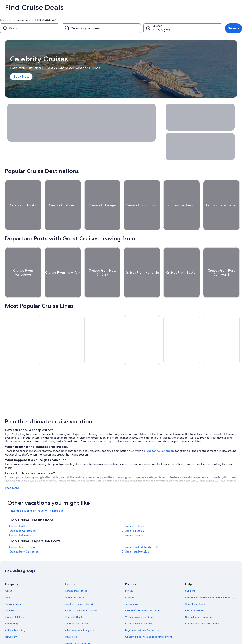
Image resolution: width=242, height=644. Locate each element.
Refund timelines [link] (195, 595)
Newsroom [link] (11, 622)
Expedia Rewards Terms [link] (138, 608)
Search (233, 28)
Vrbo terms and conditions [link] (140, 602)
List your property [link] (15, 589)
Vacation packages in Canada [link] (81, 595)
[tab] (37, 495)
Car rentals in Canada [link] (77, 608)
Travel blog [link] (71, 622)
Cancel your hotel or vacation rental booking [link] (210, 582)
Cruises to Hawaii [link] (20, 520)
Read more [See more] (12, 473)
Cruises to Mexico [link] (133, 520)
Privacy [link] (129, 576)
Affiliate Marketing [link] (15, 615)
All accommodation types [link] (79, 615)
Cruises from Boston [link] (22, 532)
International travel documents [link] (202, 608)
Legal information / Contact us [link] (142, 615)
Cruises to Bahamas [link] (134, 511)
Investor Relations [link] (15, 602)
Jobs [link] (8, 582)
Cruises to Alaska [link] (20, 511)
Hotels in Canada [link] (74, 582)
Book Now (21, 77)
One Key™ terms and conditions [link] (143, 595)
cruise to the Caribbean (159, 436)
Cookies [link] (130, 582)
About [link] (8, 576)
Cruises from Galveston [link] (24, 536)
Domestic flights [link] (74, 602)
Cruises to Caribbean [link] (22, 515)
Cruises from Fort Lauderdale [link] (140, 532)
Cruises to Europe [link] (133, 515)
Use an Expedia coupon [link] (198, 602)
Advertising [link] (11, 608)
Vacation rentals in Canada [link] (80, 589)
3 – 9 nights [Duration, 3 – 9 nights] (161, 30)
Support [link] (190, 576)
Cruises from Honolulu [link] (136, 536)
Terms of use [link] (132, 589)
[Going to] (30, 28)
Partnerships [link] (12, 595)
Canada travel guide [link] (76, 576)
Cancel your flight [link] (195, 589)
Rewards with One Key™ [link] (79, 628)
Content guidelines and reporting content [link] (149, 622)
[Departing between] (101, 28)
